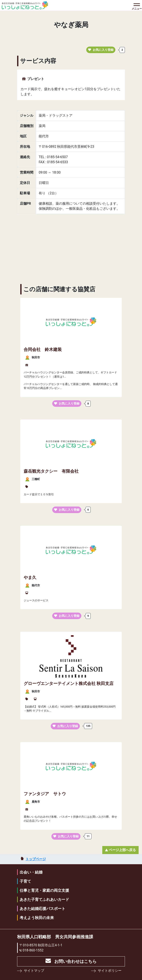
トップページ (36, 859)
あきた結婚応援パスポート (42, 909)
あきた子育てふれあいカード (44, 899)
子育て (25, 881)
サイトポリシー (110, 971)
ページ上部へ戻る (122, 850)
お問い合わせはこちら (75, 961)
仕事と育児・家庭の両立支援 (44, 890)
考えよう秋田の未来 (37, 918)
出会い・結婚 (31, 872)
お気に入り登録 (101, 50)
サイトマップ (34, 971)
